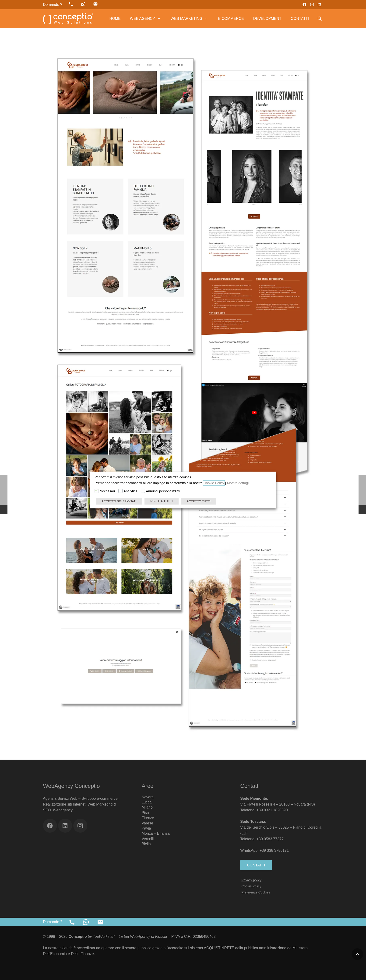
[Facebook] (304, 5)
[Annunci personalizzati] (143, 491)
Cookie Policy (251, 886)
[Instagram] (312, 5)
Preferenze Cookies (256, 892)
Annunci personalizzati (163, 491)
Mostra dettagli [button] (238, 483)
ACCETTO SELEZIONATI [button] (119, 501)
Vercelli (148, 839)
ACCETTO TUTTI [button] (199, 501)
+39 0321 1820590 (272, 810)
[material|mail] (95, 4)
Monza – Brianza (156, 833)
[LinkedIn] (319, 5)
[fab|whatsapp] (83, 4)
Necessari (107, 491)
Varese (148, 823)
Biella (146, 844)
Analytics (130, 491)
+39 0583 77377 (270, 839)
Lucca (147, 802)
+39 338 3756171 (275, 850)
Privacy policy (251, 880)
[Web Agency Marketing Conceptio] (68, 19)
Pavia (146, 828)
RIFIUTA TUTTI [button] (162, 501)
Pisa (145, 813)
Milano (147, 807)
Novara (148, 797)
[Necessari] (97, 491)
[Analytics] (120, 491)
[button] (158, 19)
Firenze (148, 818)
